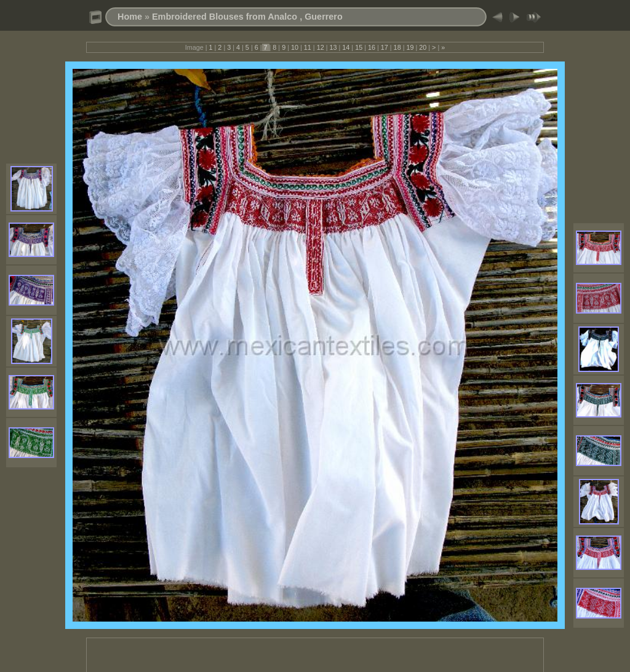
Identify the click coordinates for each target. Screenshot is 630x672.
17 (385, 47)
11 (308, 47)
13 (333, 47)
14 (346, 47)
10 (295, 47)
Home (130, 17)
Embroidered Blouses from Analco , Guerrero (247, 17)
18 (397, 47)
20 (423, 47)
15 (359, 47)
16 (372, 47)
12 (321, 47)
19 (410, 47)
